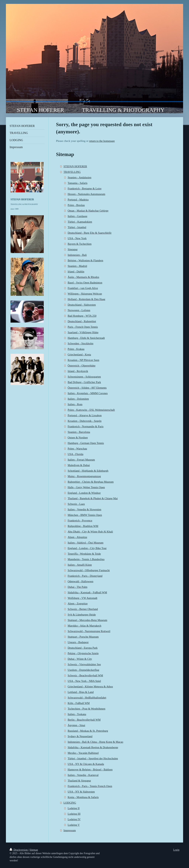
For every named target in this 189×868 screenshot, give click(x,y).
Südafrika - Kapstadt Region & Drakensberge (93, 747)
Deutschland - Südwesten (82, 305)
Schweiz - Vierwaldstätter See (84, 664)
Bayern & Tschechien (79, 244)
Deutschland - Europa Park (83, 648)
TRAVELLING (72, 172)
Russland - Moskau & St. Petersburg (88, 731)
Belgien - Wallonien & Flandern (85, 260)
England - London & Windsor (84, 493)
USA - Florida (75, 454)
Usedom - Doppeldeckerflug (83, 670)
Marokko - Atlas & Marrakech (84, 626)
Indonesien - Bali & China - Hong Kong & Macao (95, 742)
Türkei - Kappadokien (80, 222)
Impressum (70, 830)
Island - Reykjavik (78, 371)
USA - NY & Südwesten (81, 792)
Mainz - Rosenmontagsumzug (84, 476)
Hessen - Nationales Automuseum (86, 194)
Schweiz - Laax (76, 504)
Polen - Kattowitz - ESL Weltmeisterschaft (91, 410)
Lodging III (74, 814)
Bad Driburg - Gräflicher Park (84, 382)
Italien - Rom (75, 404)
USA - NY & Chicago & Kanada (86, 764)
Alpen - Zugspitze (78, 604)
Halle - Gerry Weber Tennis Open (86, 487)
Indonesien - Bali (77, 255)
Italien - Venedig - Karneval (83, 775)
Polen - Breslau (76, 205)
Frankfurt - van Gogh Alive (83, 288)
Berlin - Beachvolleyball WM (84, 720)
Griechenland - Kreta (79, 355)
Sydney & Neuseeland (80, 736)
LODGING (70, 803)
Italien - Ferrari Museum (81, 460)
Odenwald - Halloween (80, 581)
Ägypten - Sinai (76, 725)
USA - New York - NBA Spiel (84, 681)
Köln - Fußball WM (79, 703)
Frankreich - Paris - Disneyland (85, 576)
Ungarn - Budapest (78, 642)
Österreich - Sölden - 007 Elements (87, 388)
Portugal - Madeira (78, 200)
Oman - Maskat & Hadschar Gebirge (88, 211)
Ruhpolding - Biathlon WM (83, 526)
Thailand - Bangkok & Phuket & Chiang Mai (93, 498)
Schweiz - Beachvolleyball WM (85, 675)
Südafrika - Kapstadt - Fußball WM (87, 592)
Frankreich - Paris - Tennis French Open (90, 786)
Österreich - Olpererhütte (81, 366)
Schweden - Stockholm (80, 343)
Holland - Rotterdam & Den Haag (86, 299)
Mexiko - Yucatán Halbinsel (83, 753)
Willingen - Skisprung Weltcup (85, 294)
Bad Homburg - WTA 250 (82, 316)
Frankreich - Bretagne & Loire (84, 189)
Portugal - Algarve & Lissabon (85, 415)
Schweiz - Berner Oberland (83, 609)
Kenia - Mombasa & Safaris (83, 797)
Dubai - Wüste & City (80, 659)
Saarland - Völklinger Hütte (83, 332)
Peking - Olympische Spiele (83, 653)
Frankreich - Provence (80, 521)
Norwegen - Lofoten (79, 310)
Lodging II (74, 808)
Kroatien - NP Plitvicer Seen (83, 360)
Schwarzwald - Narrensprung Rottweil (89, 631)
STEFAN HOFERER (75, 166)
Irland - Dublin (76, 272)
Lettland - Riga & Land (81, 692)
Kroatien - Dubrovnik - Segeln (84, 421)
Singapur (73, 249)
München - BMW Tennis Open (85, 515)
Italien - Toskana (77, 714)
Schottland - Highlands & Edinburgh (88, 471)
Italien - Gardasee (77, 216)
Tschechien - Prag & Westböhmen (86, 709)
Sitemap (34, 850)
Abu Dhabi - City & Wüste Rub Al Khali (90, 532)
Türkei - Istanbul (77, 227)
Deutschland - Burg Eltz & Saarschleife (90, 233)
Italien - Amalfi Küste (80, 565)
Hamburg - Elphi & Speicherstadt (86, 338)
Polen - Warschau (77, 449)
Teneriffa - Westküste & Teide (84, 554)
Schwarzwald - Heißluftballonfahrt (87, 698)
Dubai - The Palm (77, 587)
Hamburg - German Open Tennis (86, 443)
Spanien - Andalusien (79, 177)
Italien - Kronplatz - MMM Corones (88, 393)
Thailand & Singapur (79, 781)
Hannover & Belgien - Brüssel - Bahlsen (90, 770)
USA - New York (77, 238)
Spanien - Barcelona (79, 432)
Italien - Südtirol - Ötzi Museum (85, 543)
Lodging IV (74, 819)
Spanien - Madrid (77, 266)
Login (176, 850)
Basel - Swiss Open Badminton (85, 283)
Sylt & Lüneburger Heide (82, 615)
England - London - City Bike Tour (87, 548)
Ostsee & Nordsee (78, 438)
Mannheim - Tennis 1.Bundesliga (86, 559)
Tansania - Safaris (77, 183)
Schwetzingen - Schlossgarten (84, 377)
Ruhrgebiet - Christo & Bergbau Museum (91, 482)
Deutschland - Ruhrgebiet (82, 321)
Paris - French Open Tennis (83, 327)
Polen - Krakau (76, 349)
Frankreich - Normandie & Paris (85, 426)
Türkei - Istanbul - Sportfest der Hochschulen (93, 758)
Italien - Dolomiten (78, 399)
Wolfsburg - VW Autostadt (82, 598)
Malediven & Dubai (79, 465)
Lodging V (74, 825)
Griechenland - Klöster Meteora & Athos (90, 687)
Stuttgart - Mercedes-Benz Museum (87, 620)
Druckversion (19, 850)
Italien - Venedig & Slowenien (84, 509)
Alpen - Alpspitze (77, 537)
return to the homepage (102, 141)
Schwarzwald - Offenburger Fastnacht (89, 570)
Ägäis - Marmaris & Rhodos (83, 277)
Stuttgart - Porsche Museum (83, 637)
